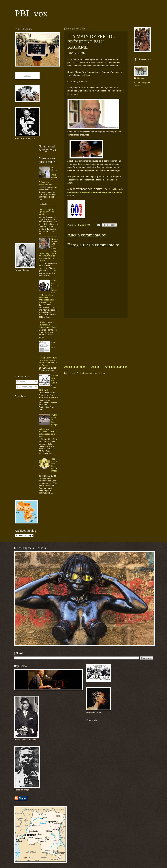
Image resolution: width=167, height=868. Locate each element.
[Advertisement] (96, 342)
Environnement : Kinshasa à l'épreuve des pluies (48, 325)
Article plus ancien (116, 367)
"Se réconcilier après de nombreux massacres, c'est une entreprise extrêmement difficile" (95, 192)
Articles (21, 382)
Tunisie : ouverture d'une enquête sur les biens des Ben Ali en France (48, 361)
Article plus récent (75, 367)
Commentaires (24, 387)
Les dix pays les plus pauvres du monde (47, 212)
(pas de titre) (53, 345)
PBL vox (31, 13)
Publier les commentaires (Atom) (91, 373)
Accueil (96, 367)
